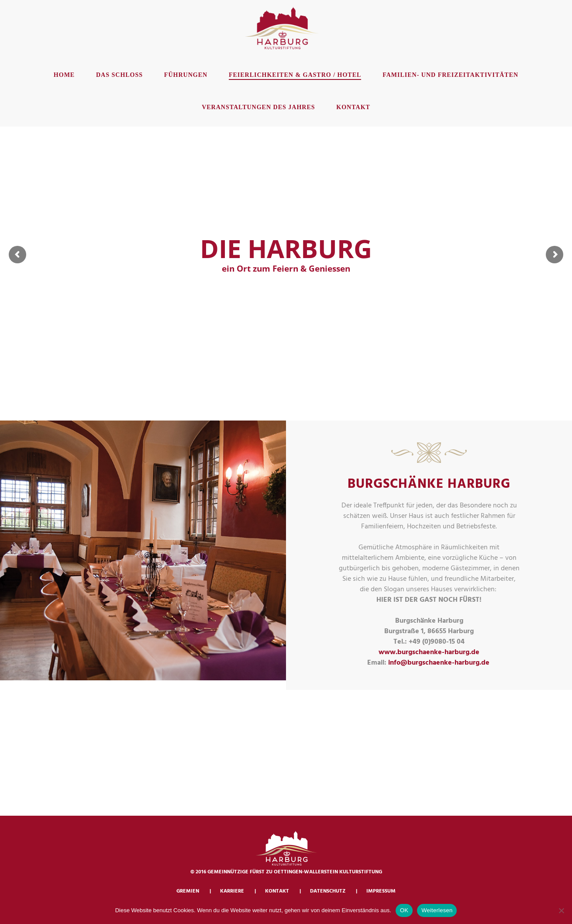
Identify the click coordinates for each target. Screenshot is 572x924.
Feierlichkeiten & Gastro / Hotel (295, 75)
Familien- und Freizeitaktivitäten (450, 75)
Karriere (232, 891)
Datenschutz (328, 891)
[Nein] (561, 910)
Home (64, 75)
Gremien (188, 891)
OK (404, 910)
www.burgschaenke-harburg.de (429, 652)
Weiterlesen (437, 910)
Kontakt (353, 107)
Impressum (381, 891)
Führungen (186, 75)
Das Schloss (119, 75)
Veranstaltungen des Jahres (258, 107)
